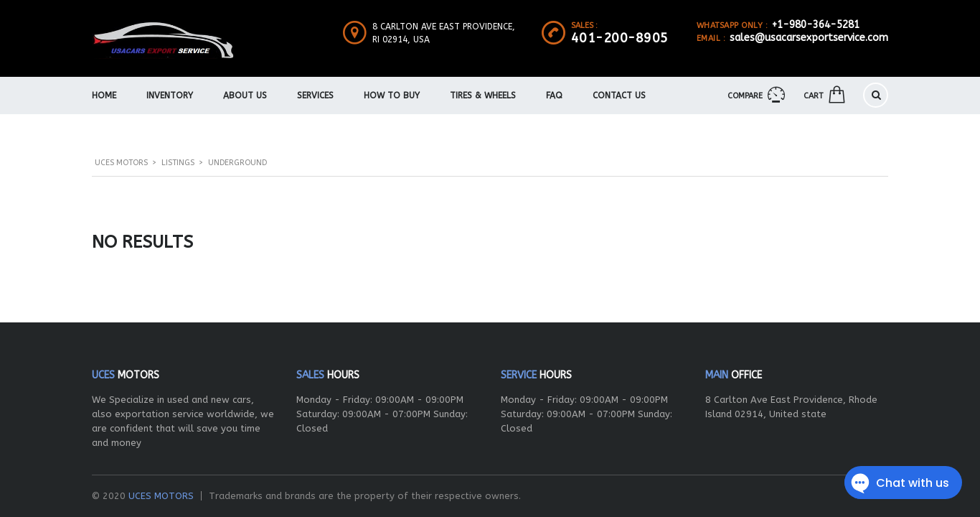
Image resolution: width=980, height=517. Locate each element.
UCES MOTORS (161, 496)
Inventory (170, 96)
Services (315, 96)
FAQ (554, 96)
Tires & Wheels (483, 96)
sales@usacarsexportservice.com (809, 38)
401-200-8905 (620, 38)
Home (104, 96)
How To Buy (392, 96)
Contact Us (619, 96)
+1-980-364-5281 (816, 25)
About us (245, 96)
